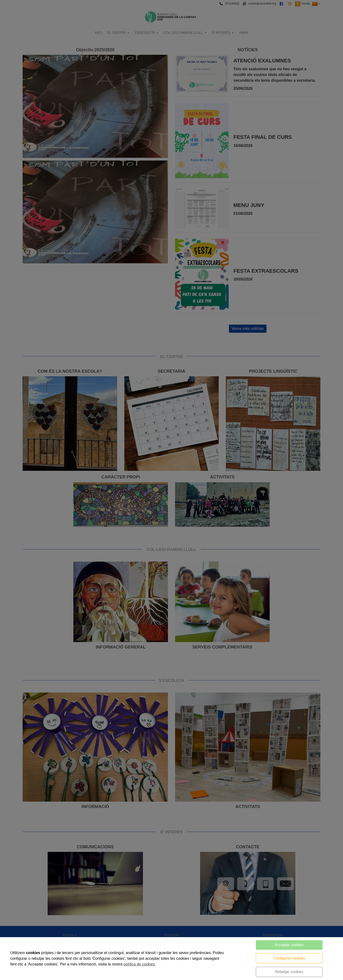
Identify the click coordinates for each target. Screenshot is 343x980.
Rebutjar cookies (289, 972)
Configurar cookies (289, 958)
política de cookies (139, 964)
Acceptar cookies (289, 945)
